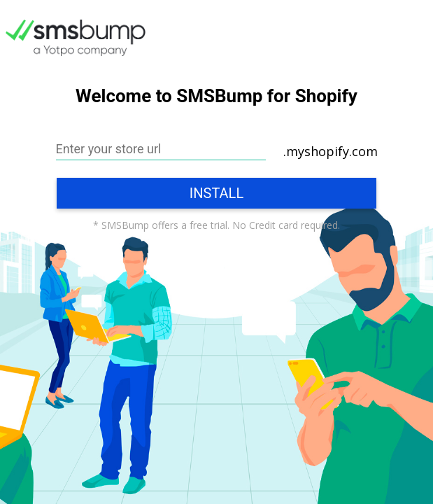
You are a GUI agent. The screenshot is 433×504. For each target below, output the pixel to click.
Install (216, 193)
